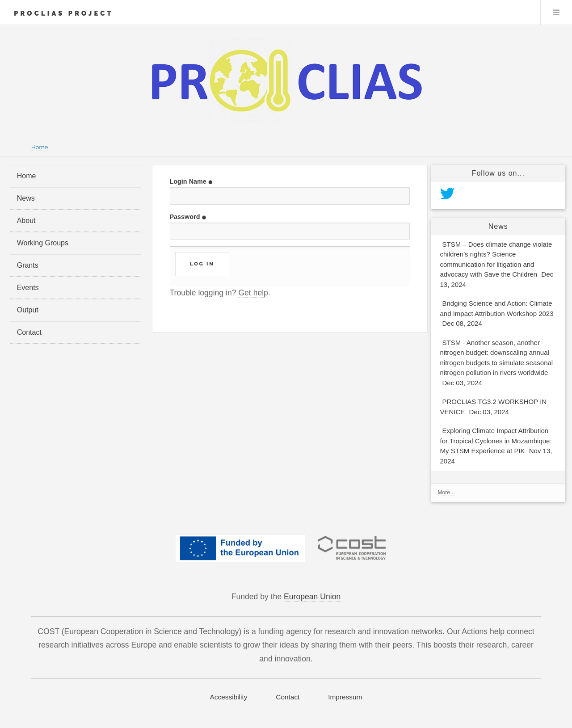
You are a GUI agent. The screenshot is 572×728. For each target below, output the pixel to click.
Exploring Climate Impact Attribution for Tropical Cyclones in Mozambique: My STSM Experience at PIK (496, 447)
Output (28, 310)
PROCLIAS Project (64, 13)
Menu (556, 13)
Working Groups (43, 243)
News (26, 198)
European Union (312, 597)
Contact (29, 332)
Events (28, 288)
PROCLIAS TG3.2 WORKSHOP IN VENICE (494, 408)
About (26, 221)
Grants (28, 265)
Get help (253, 293)
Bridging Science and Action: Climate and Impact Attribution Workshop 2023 (497, 314)
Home (40, 147)
